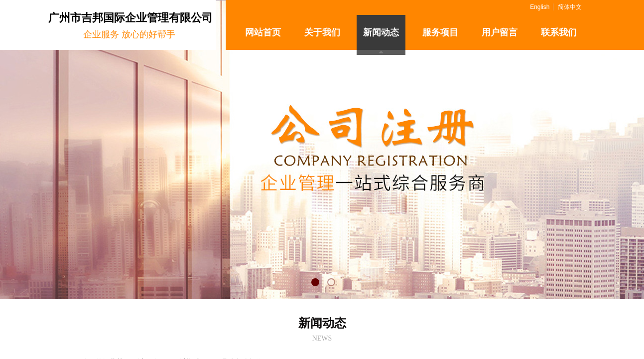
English (540, 7)
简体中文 (570, 7)
